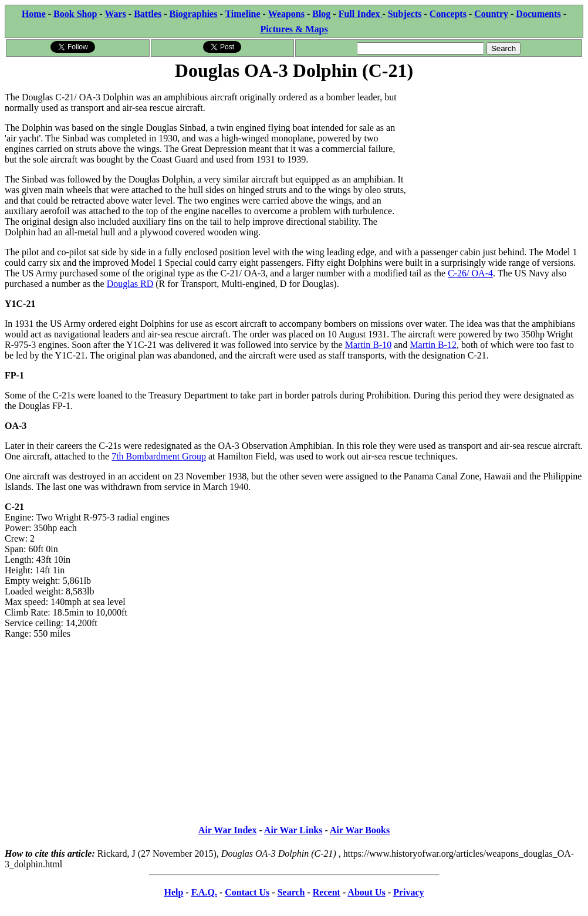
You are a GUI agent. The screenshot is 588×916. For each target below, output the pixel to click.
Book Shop (75, 14)
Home (34, 14)
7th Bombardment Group (159, 456)
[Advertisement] (495, 157)
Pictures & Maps (294, 29)
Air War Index (228, 830)
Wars (115, 14)
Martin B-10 (369, 345)
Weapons (286, 14)
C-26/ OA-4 (470, 273)
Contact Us (247, 892)
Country (491, 14)
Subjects (405, 14)
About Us (366, 892)
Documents (538, 14)
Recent (327, 892)
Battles (148, 14)
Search (291, 892)
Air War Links (293, 830)
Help (173, 892)
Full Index (361, 14)
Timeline (242, 14)
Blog (321, 14)
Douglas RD (130, 284)
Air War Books (360, 830)
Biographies (194, 14)
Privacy (408, 892)
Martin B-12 (433, 345)
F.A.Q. (204, 892)
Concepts (448, 14)
